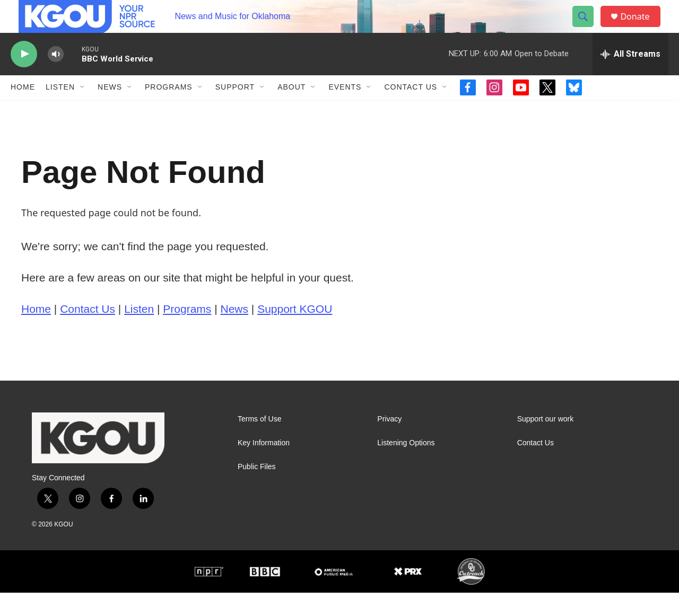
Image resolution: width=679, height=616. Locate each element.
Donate (641, 28)
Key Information (264, 466)
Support (235, 110)
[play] (24, 77)
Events (345, 110)
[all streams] (630, 77)
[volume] (56, 77)
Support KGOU (295, 332)
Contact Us (411, 110)
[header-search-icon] (588, 28)
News (110, 110)
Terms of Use (259, 442)
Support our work (546, 442)
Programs (169, 110)
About (291, 110)
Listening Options (406, 466)
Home (23, 110)
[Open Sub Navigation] (83, 110)
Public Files (257, 490)
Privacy (389, 442)
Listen (60, 110)
